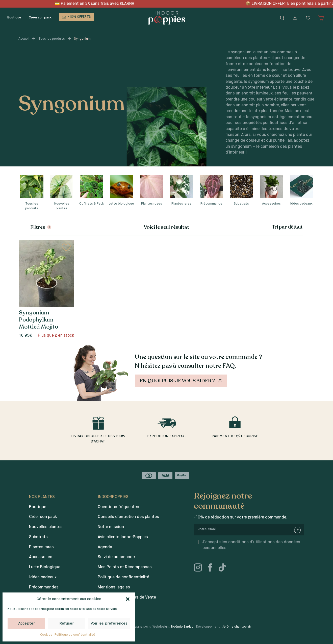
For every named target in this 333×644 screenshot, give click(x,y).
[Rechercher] (282, 18)
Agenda (105, 547)
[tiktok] (224, 568)
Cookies (46, 635)
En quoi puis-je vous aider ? (182, 381)
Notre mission (111, 527)
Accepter (27, 623)
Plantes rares (41, 547)
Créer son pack (40, 18)
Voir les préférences (109, 623)
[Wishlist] (308, 18)
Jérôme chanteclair (237, 627)
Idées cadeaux (43, 577)
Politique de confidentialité (75, 635)
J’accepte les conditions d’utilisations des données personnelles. (251, 545)
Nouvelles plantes (46, 527)
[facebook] (212, 568)
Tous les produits (52, 39)
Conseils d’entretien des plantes (128, 517)
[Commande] (266, 227)
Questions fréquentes (118, 507)
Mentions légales (114, 587)
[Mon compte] (295, 18)
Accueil (24, 39)
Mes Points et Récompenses (125, 567)
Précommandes (44, 587)
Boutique (14, 18)
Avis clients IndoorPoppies (123, 537)
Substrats (38, 537)
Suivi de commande (116, 557)
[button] (128, 599)
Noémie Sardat (182, 627)
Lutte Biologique (45, 567)
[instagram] (200, 568)
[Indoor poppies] (167, 18)
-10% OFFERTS (79, 17)
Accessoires (41, 557)
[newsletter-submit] (297, 530)
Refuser (67, 623)
